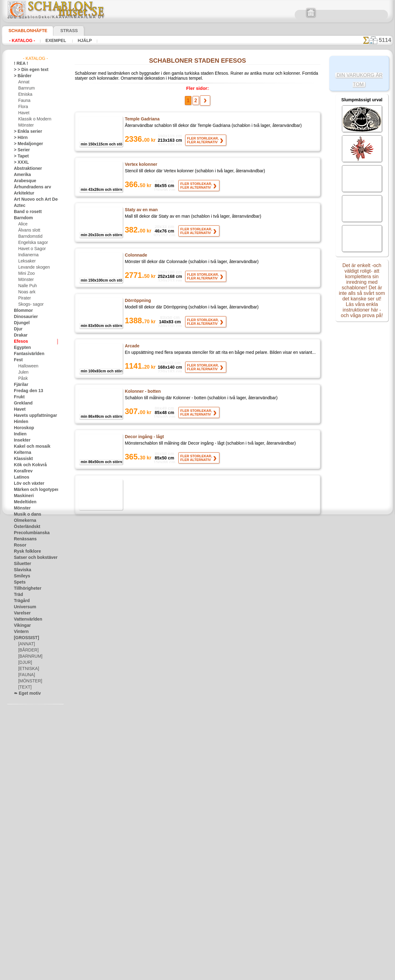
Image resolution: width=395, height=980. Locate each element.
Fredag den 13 (26, 391)
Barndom (22, 218)
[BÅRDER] (27, 650)
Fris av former (139, 666)
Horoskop (22, 428)
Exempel (51, 40)
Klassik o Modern (33, 119)
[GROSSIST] (24, 638)
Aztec (19, 206)
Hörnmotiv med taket (146, 530)
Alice (22, 224)
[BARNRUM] (29, 656)
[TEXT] (24, 687)
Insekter (21, 440)
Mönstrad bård (139, 711)
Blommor (22, 311)
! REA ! (20, 64)
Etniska (25, 94)
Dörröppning (137, 303)
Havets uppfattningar (32, 416)
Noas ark (26, 292)
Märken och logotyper (33, 490)
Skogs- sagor (29, 304)
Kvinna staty (137, 620)
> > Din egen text (27, 70)
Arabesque (23, 181)
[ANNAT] (26, 644)
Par (128, 575)
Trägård (20, 601)
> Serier (20, 150)
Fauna (24, 101)
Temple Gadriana (141, 121)
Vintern (20, 632)
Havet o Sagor (30, 249)
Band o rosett (26, 212)
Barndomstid (29, 237)
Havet (23, 113)
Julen (23, 372)
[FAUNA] (26, 675)
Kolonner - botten (142, 393)
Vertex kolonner (141, 166)
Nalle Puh (26, 286)
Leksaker (26, 261)
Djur (18, 329)
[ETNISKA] (27, 669)
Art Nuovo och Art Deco (34, 199)
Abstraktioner (26, 169)
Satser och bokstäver (32, 558)
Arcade (132, 348)
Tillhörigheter (25, 588)
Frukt (19, 397)
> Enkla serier (25, 132)
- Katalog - (20, 40)
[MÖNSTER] (29, 681)
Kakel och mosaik (29, 446)
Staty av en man (140, 212)
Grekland (22, 403)
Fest (18, 360)
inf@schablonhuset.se (211, 894)
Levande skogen (32, 267)
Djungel (20, 323)
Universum (23, 607)
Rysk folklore (25, 551)
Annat (23, 82)
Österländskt (25, 527)
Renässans (23, 539)
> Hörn (19, 138)
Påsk (22, 379)
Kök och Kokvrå (27, 465)
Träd (18, 595)
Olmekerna (23, 521)
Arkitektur (23, 193)
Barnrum (26, 88)
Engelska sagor (31, 243)
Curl (129, 756)
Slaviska (21, 570)
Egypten (21, 348)
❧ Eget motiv (25, 693)
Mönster (26, 125)
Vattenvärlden (26, 619)
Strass (59, 31)
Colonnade (135, 257)
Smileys (20, 576)
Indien (19, 434)
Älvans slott (28, 230)
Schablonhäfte (24, 31)
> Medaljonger (26, 144)
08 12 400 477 (208, 883)
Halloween (27, 366)
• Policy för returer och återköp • (198, 956)
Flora (23, 107)
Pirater (24, 298)
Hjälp (76, 40)
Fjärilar (20, 385)
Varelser (21, 613)
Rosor (19, 545)
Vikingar (21, 626)
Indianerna (27, 255)
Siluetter (21, 564)
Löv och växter (26, 484)
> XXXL (20, 162)
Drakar (20, 335)
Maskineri (22, 496)
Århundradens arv (29, 187)
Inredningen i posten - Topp (151, 484)
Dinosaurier (24, 317)
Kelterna (21, 453)
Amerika (21, 175)
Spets (19, 582)
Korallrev (22, 471)
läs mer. (237, 975)
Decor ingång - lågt (143, 439)
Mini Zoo (26, 274)
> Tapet (20, 156)
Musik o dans (25, 514)
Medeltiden (23, 502)
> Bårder (21, 76)
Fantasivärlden (27, 354)
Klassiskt (22, 459)
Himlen (20, 422)
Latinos (20, 477)
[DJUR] (25, 663)
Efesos (19, 341)
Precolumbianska (28, 533)
